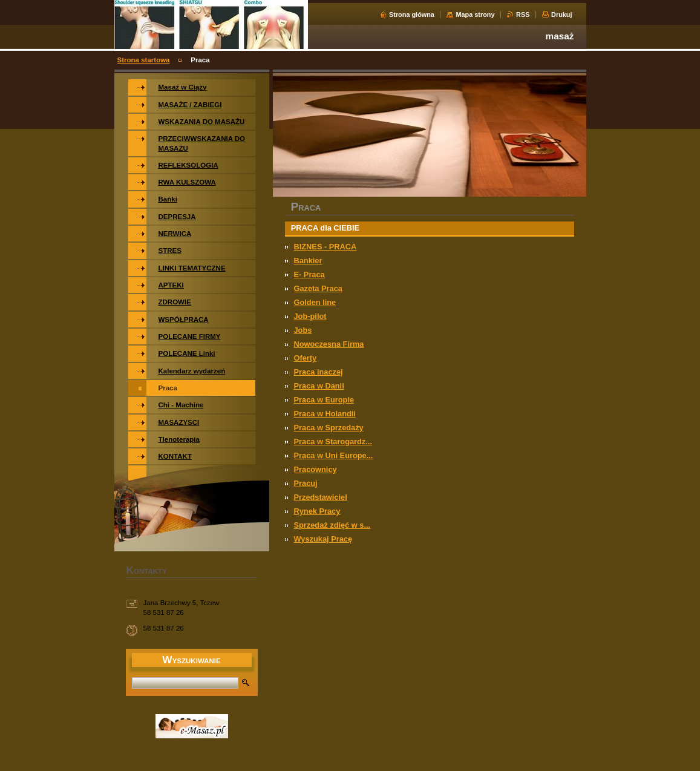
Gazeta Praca (318, 288)
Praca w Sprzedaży (329, 428)
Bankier (308, 261)
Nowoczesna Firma (329, 344)
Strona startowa (144, 60)
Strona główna (412, 15)
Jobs (303, 330)
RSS (523, 15)
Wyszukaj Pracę (323, 539)
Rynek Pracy (317, 511)
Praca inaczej (319, 372)
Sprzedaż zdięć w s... (332, 525)
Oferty (306, 358)
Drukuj (561, 15)
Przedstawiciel (321, 497)
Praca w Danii (319, 386)
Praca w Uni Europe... (334, 455)
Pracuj (306, 483)
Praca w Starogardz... (333, 441)
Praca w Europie (324, 400)
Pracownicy (316, 469)
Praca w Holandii (325, 414)
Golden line (315, 302)
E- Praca (309, 274)
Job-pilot (310, 316)
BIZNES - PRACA (325, 247)
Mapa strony (475, 15)
